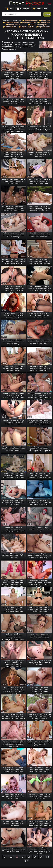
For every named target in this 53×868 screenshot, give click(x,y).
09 (26, 861)
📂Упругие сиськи (13, 25)
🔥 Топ (10, 9)
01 (5, 857)
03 (17, 857)
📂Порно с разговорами (38, 25)
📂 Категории (40, 9)
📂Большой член (10, 27)
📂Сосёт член (45, 20)
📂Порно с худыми (27, 27)
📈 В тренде (23, 9)
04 (23, 857)
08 (48, 857)
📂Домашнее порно (11, 22)
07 (41, 857)
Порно (26, 3)
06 (35, 857)
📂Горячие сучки (43, 27)
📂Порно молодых (30, 20)
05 (29, 857)
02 (11, 857)
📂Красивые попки (28, 22)
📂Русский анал (44, 22)
